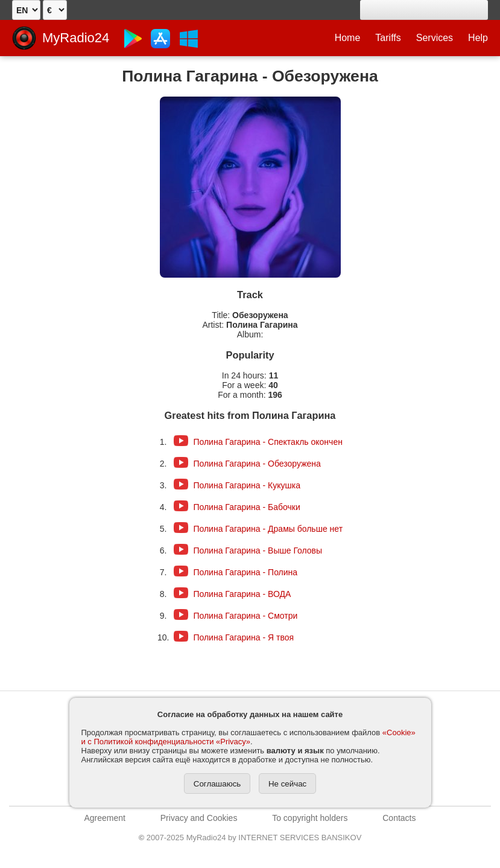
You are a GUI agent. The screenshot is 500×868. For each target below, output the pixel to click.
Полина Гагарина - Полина (245, 572)
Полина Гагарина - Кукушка (247, 485)
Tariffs (388, 38)
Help (478, 38)
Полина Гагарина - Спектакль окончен (268, 442)
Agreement (105, 818)
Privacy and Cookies (199, 818)
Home (348, 38)
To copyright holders (310, 818)
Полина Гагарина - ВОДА (242, 594)
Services (435, 38)
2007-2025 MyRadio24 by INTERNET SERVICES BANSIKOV (250, 838)
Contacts (399, 818)
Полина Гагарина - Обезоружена (257, 464)
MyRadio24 (76, 38)
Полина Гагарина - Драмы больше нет (268, 529)
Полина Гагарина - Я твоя (243, 637)
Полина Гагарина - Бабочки (246, 507)
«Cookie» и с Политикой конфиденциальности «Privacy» (248, 737)
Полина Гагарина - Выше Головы (258, 550)
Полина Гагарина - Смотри (245, 616)
